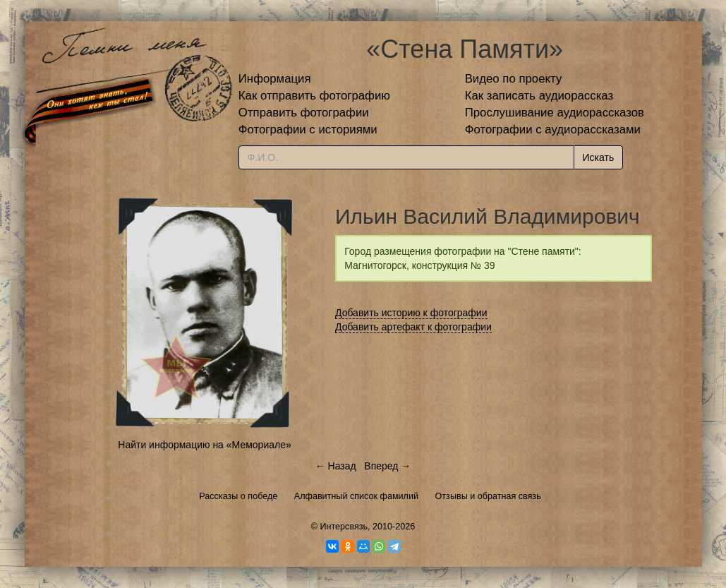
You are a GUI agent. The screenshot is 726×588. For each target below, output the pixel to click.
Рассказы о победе (238, 496)
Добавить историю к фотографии (411, 313)
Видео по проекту (514, 79)
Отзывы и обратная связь (488, 496)
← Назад (336, 466)
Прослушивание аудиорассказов (555, 113)
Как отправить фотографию (314, 96)
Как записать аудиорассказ (539, 96)
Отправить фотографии (304, 113)
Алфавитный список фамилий (356, 496)
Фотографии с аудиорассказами (553, 130)
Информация (275, 79)
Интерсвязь (344, 527)
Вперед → (387, 466)
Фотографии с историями (308, 130)
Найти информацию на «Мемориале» (204, 445)
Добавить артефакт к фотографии (413, 327)
